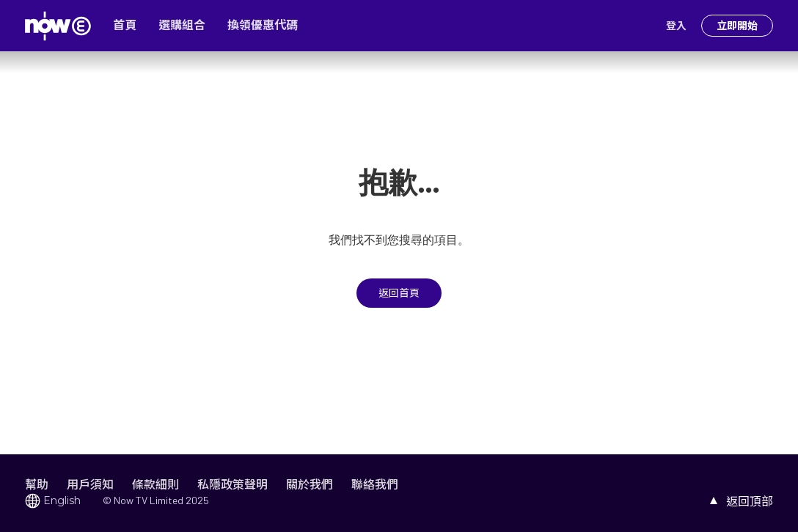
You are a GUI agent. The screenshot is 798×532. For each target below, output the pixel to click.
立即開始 (737, 26)
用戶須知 (90, 484)
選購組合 (182, 25)
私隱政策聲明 (233, 484)
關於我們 (310, 484)
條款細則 (155, 484)
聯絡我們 (375, 484)
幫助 (37, 484)
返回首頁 (399, 293)
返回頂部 (750, 501)
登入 (676, 26)
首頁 (125, 25)
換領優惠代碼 (263, 25)
